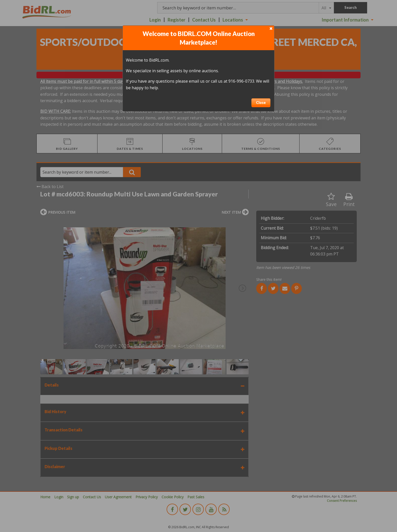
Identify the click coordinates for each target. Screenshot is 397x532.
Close (261, 103)
